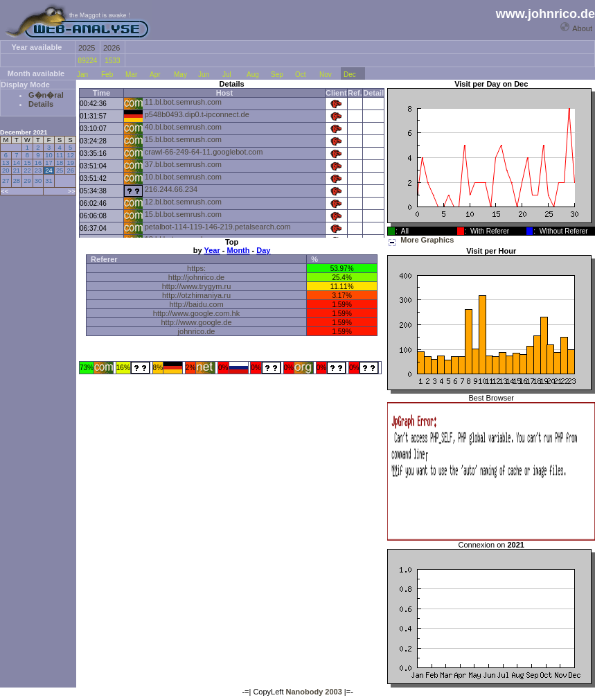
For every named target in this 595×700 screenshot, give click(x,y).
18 (60, 163)
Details (41, 104)
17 (48, 163)
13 (6, 163)
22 (27, 170)
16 (38, 163)
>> (72, 191)
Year (212, 250)
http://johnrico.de (196, 277)
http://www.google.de (196, 322)
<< (5, 191)
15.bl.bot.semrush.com (183, 139)
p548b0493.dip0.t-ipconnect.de (197, 114)
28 (17, 181)
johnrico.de (197, 331)
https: (196, 268)
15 (27, 163)
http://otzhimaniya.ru (196, 295)
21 (17, 170)
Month (239, 250)
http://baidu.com (196, 304)
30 (38, 181)
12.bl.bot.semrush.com (183, 202)
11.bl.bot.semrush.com (183, 102)
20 (6, 170)
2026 (112, 48)
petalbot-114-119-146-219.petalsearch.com (218, 227)
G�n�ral (46, 95)
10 (48, 155)
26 (70, 170)
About (582, 28)
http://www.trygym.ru (197, 286)
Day (263, 250)
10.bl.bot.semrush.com (183, 177)
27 (6, 181)
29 (27, 181)
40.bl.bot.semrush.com (183, 127)
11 (60, 155)
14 (17, 163)
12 (70, 155)
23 (38, 170)
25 (60, 170)
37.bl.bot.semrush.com (183, 164)
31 (48, 181)
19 (70, 163)
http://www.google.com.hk (196, 313)
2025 (87, 48)
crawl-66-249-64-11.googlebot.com (204, 152)
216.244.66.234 (171, 189)
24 (48, 170)
